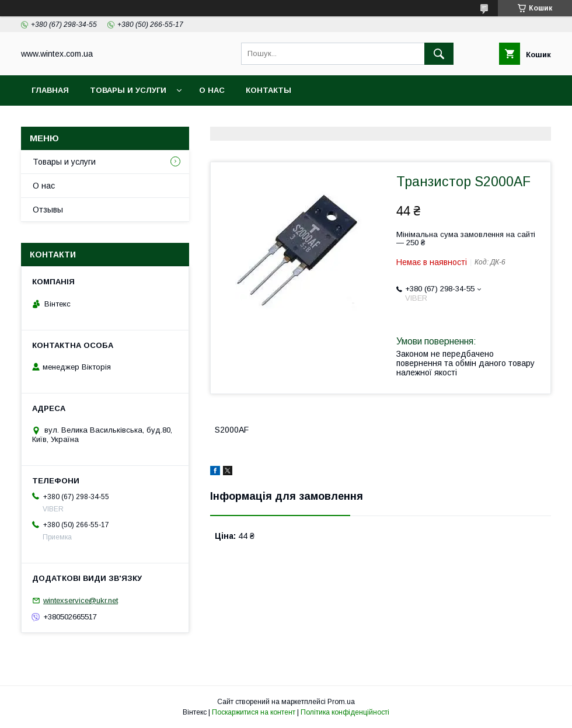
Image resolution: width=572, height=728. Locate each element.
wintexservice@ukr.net (81, 600)
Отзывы (48, 210)
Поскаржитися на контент (254, 712)
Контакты (268, 90)
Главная (50, 90)
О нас (212, 90)
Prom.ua (341, 702)
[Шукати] (439, 54)
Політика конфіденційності (345, 712)
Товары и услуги (128, 90)
